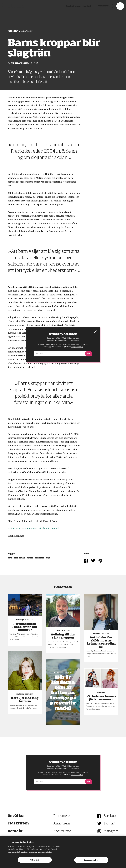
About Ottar (62, 831)
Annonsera (62, 824)
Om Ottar (16, 816)
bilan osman (19, 558)
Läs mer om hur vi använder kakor (38, 852)
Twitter (109, 824)
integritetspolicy (77, 775)
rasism (30, 558)
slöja (48, 558)
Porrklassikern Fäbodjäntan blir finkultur (25, 627)
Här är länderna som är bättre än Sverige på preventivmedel (63, 693)
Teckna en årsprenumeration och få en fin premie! (33, 528)
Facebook (111, 816)
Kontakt (15, 831)
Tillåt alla (35, 860)
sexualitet (39, 558)
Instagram (111, 831)
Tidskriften (18, 824)
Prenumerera (98, 8)
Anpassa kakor (91, 860)
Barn (10, 558)
